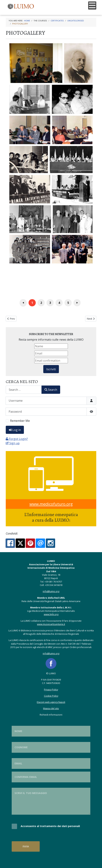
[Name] (51, 346)
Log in (15, 430)
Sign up (13, 443)
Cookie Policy (51, 696)
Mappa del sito (51, 708)
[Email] (51, 353)
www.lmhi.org (51, 614)
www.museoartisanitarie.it (51, 624)
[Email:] (40, 543)
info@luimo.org (51, 591)
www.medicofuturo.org (51, 504)
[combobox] (24, 390)
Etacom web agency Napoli (51, 702)
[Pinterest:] (30, 543)
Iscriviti (51, 369)
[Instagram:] (50, 543)
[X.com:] (20, 543)
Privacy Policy (51, 690)
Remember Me (20, 421)
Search (51, 390)
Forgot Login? (17, 439)
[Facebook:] (10, 543)
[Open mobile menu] (92, 5)
